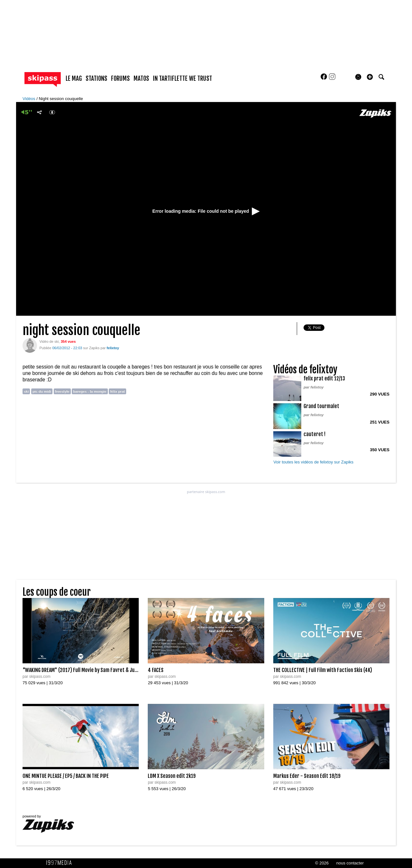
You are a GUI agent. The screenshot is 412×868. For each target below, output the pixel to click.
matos (141, 79)
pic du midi (42, 391)
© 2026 (322, 863)
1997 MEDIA (61, 863)
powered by (48, 823)
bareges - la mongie (90, 391)
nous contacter (350, 863)
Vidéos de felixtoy (305, 370)
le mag (74, 79)
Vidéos (29, 99)
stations (96, 79)
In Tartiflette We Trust (183, 79)
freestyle (62, 391)
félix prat (117, 391)
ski (26, 391)
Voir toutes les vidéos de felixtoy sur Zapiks (313, 462)
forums (120, 79)
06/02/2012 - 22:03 (67, 348)
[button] (370, 77)
